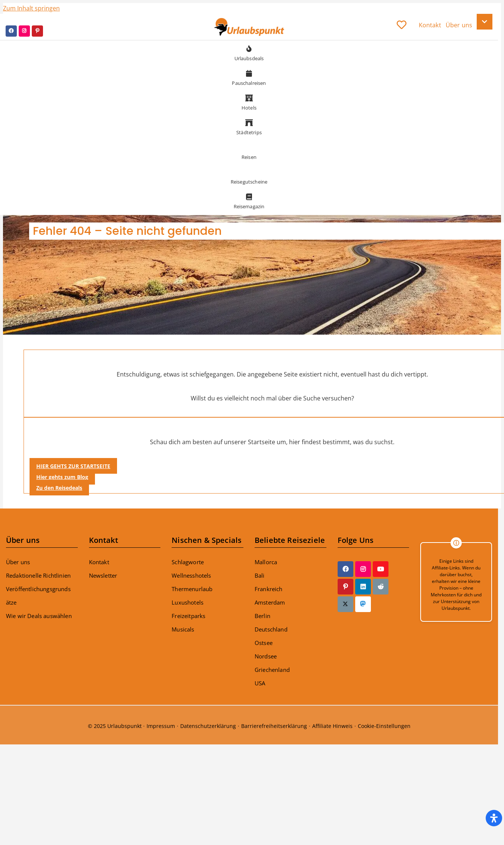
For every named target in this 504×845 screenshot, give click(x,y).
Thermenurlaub (192, 589)
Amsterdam (270, 602)
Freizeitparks (188, 616)
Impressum (161, 726)
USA (260, 683)
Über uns (18, 562)
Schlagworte (188, 562)
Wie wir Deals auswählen (39, 616)
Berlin (262, 616)
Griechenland (272, 670)
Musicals (183, 629)
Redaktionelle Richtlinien (38, 575)
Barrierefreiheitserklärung (274, 726)
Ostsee (264, 643)
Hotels (249, 101)
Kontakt (99, 562)
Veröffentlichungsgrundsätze (38, 596)
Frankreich (269, 589)
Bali (260, 575)
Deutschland (271, 629)
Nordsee (266, 656)
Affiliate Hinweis (332, 726)
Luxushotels (188, 602)
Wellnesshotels (191, 575)
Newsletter (103, 575)
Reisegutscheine (249, 175)
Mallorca (266, 562)
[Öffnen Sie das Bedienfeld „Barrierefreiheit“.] (494, 818)
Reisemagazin (249, 200)
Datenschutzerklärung (208, 726)
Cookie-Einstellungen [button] (384, 726)
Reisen (249, 151)
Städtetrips (249, 126)
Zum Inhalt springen (31, 8)
